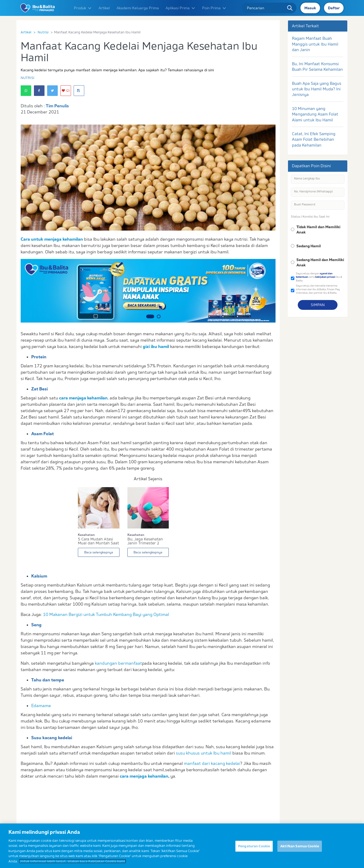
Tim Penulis (57, 106)
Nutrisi (43, 32)
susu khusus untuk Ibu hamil (204, 753)
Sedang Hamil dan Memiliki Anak (320, 262)
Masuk (310, 8)
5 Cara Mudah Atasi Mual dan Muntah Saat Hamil (98, 541)
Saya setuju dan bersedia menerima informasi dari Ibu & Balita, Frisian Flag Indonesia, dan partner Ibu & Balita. (318, 289)
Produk (83, 8)
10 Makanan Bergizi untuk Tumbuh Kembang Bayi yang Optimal (106, 614)
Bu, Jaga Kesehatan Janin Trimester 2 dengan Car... (145, 541)
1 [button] (150, 316)
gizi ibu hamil (156, 346)
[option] (148, 291)
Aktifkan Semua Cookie (300, 849)
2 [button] (159, 316)
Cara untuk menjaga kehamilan (52, 239)
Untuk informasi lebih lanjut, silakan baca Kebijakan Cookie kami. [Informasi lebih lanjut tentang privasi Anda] (73, 864)
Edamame (41, 706)
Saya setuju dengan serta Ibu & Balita (319, 277)
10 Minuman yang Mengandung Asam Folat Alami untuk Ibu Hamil (315, 114)
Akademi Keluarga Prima (138, 8)
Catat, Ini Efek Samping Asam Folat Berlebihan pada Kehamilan (314, 139)
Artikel (104, 8)
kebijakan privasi (325, 277)
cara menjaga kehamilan (83, 398)
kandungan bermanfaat (118, 663)
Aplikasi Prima (181, 8)
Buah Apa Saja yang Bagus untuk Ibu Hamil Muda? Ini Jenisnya (317, 89)
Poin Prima (214, 8)
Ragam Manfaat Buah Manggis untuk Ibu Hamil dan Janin (315, 44)
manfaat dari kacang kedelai (212, 763)
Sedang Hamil (309, 246)
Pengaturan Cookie (254, 849)
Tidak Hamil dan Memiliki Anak (318, 230)
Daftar (334, 8)
